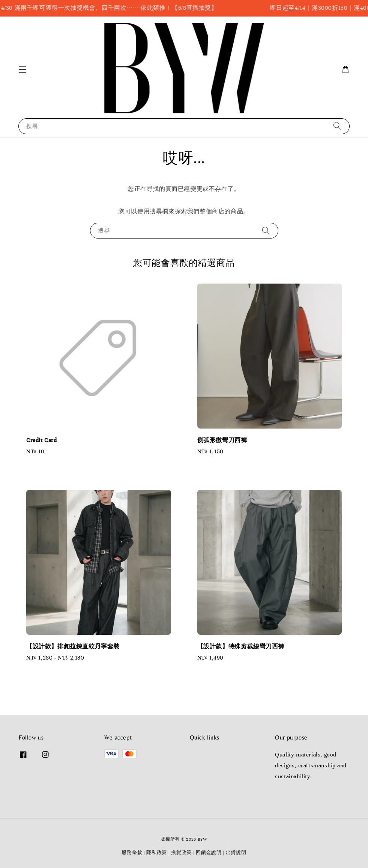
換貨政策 (181, 853)
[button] (23, 69)
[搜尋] (337, 126)
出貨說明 (236, 853)
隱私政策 (157, 853)
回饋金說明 (209, 853)
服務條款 (132, 853)
